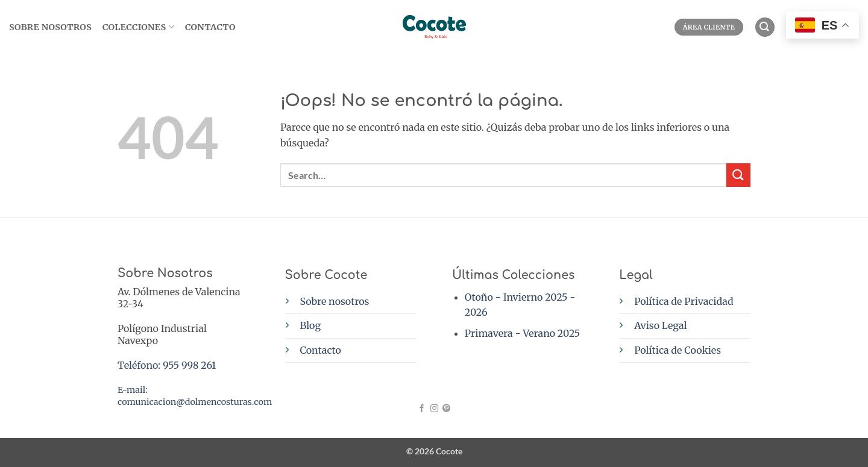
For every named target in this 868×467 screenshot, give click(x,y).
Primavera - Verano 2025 (522, 333)
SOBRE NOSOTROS (50, 27)
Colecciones (138, 27)
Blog (311, 325)
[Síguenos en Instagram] (434, 409)
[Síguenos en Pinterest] (446, 409)
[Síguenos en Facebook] (422, 409)
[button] (765, 27)
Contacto (210, 27)
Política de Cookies (678, 350)
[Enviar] (738, 175)
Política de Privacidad (684, 301)
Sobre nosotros (335, 301)
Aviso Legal (660, 325)
